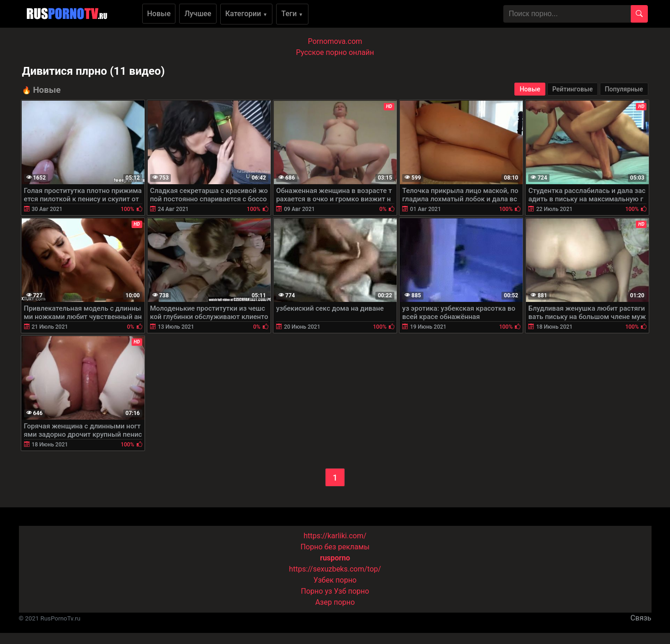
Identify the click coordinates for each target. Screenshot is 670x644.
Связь (641, 618)
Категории (247, 14)
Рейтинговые (573, 89)
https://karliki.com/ (335, 536)
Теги (292, 14)
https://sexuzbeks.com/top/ (335, 569)
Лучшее (198, 14)
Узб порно (351, 591)
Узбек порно (335, 580)
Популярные (624, 89)
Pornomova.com (335, 41)
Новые (159, 14)
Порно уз (317, 591)
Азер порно (335, 602)
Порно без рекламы (335, 547)
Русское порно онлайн (335, 52)
